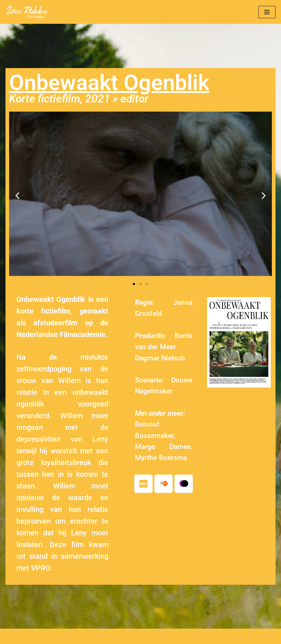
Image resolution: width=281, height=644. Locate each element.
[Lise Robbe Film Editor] (27, 12)
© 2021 (107, 636)
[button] (17, 195)
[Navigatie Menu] (267, 12)
